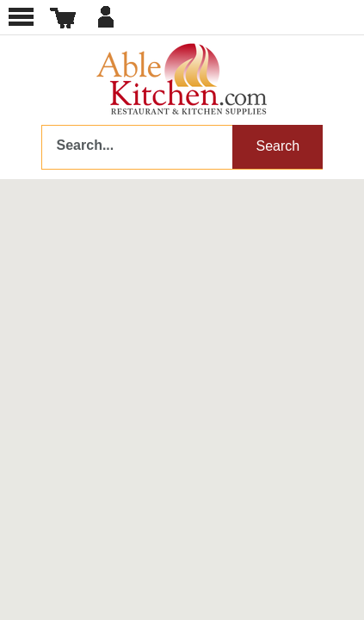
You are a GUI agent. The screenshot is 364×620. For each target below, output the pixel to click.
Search (278, 146)
